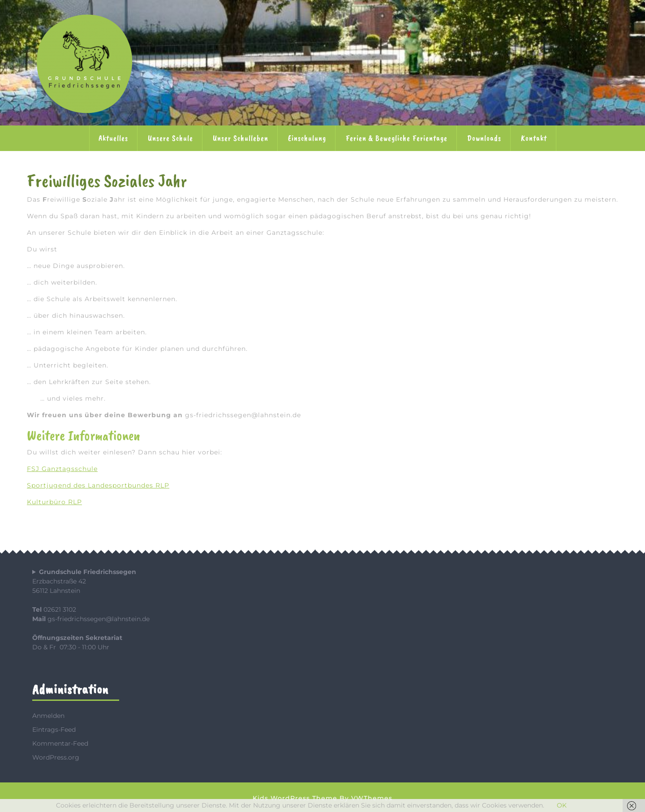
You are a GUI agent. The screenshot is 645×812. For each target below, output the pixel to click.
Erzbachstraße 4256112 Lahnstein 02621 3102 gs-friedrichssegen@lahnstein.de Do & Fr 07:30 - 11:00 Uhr (91, 609)
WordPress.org (56, 757)
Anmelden (48, 716)
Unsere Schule (170, 138)
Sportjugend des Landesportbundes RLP (98, 485)
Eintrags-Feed (54, 730)
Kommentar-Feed (60, 743)
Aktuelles (113, 138)
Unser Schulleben (241, 138)
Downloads (484, 138)
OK (562, 805)
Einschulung (307, 138)
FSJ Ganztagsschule (62, 469)
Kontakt (534, 138)
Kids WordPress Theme (295, 798)
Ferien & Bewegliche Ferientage (397, 138)
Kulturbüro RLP (54, 502)
